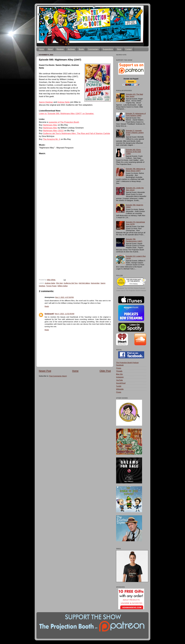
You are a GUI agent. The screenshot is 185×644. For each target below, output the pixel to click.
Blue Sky (119, 374)
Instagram (120, 377)
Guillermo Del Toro (71, 283)
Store (119, 49)
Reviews (60, 49)
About (50, 49)
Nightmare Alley (50, 125)
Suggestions (108, 49)
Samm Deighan (46, 102)
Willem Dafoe (63, 286)
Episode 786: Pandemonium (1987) (134, 240)
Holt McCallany (84, 283)
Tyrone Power (51, 286)
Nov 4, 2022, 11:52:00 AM (65, 314)
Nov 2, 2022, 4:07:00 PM (64, 297)
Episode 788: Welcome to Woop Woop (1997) (136, 170)
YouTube (119, 380)
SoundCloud (121, 383)
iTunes (119, 368)
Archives (71, 49)
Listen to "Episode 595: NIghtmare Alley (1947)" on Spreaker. (66, 113)
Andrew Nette (64, 102)
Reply (47, 306)
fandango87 (49, 314)
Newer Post (45, 371)
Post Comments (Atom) (58, 376)
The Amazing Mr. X (52, 139)
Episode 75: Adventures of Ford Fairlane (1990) (136, 114)
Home (41, 49)
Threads (119, 371)
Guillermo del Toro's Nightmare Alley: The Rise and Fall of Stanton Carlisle (77, 133)
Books (81, 49)
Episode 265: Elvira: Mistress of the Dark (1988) (133, 152)
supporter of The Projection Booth (64, 122)
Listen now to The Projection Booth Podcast (131, 291)
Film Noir (59, 283)
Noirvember (95, 283)
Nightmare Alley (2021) (53, 131)
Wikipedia (120, 389)
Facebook (120, 365)
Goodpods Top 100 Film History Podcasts (131, 288)
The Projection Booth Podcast (127, 363)
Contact (129, 49)
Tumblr (119, 386)
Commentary (93, 49)
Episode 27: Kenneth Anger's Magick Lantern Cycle (135, 133)
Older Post (105, 371)
